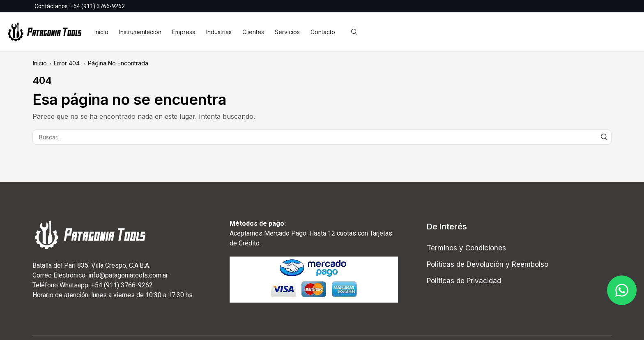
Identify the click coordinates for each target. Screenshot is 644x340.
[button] (354, 32)
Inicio (40, 63)
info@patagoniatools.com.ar (128, 275)
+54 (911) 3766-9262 (98, 6)
